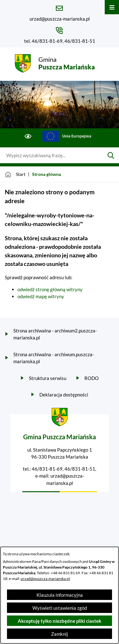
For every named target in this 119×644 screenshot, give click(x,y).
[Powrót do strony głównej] (15, 174)
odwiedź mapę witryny (41, 296)
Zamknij (60, 634)
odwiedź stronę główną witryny (50, 289)
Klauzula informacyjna (60, 595)
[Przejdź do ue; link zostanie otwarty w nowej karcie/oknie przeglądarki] (67, 136)
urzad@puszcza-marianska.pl (45, 579)
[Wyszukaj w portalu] (51, 155)
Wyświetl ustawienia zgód (60, 608)
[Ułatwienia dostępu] (28, 136)
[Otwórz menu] (112, 7)
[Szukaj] (111, 155)
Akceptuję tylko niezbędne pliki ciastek (60, 621)
